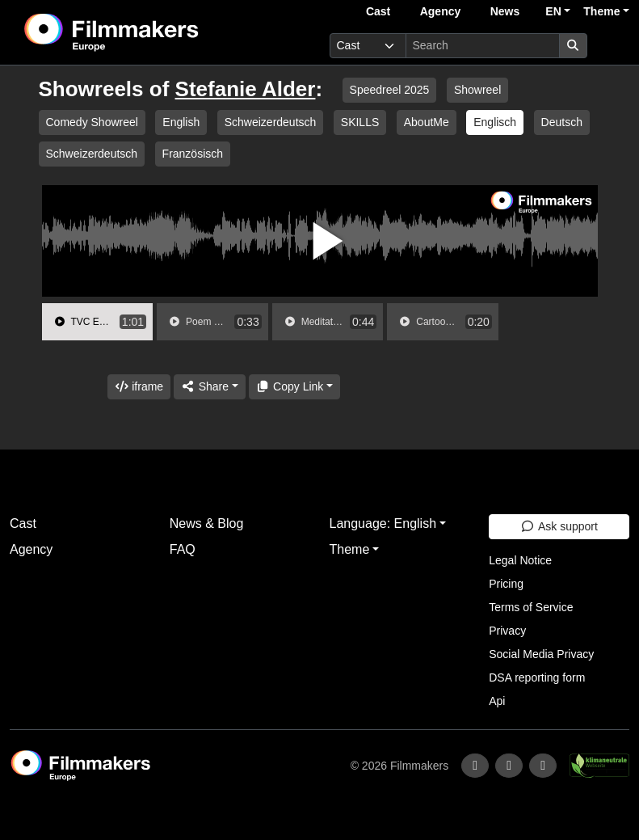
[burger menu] (612, 46)
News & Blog (207, 523)
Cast (378, 11)
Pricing (506, 584)
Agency (441, 11)
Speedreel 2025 (390, 90)
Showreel (477, 90)
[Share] (209, 387)
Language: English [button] (383, 523)
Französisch (193, 154)
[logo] (151, 32)
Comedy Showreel (92, 122)
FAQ (183, 549)
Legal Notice (520, 560)
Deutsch (562, 122)
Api (497, 701)
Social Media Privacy (541, 654)
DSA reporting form (537, 677)
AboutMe (427, 122)
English (181, 122)
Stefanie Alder (246, 89)
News (505, 11)
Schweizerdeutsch (271, 122)
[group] (98, 322)
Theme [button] (601, 11)
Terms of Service (531, 607)
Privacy (507, 631)
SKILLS (360, 122)
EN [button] (553, 11)
